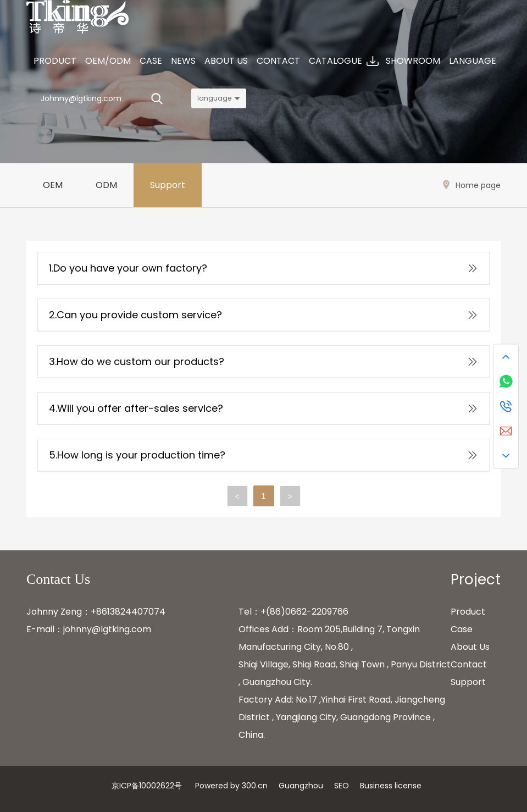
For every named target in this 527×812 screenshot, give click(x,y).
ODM (106, 185)
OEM (53, 185)
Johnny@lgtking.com (81, 98)
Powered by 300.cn (231, 786)
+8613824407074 (128, 612)
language (214, 98)
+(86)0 (276, 612)
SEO (342, 786)
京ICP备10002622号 (147, 786)
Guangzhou (301, 786)
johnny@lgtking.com (107, 629)
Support (168, 185)
